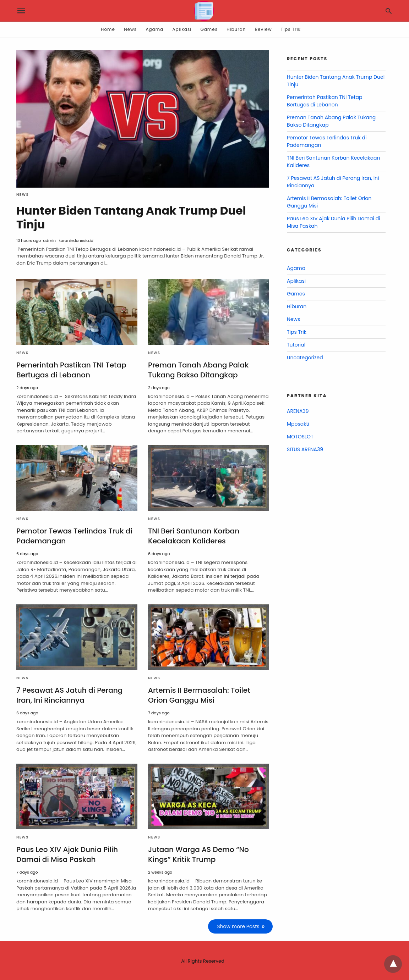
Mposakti (298, 424)
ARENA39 (298, 411)
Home (108, 29)
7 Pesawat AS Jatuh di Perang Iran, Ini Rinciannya (69, 694)
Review (263, 29)
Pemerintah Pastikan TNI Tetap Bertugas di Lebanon (71, 369)
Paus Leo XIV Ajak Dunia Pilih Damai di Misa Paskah (67, 854)
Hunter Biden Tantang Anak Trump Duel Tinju (132, 217)
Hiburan (236, 29)
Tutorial (296, 345)
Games (209, 29)
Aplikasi (182, 29)
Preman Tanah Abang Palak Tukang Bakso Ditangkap (198, 369)
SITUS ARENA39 (305, 449)
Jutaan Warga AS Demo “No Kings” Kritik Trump (198, 854)
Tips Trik (291, 29)
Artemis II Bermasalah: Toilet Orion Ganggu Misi (199, 694)
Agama (154, 29)
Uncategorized (305, 358)
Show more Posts (238, 925)
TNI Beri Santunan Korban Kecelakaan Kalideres (193, 535)
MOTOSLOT (300, 437)
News (130, 29)
